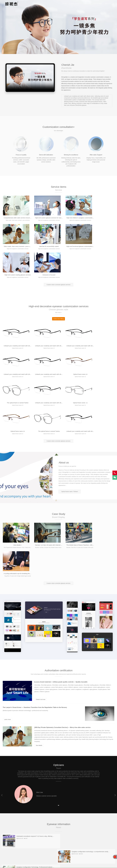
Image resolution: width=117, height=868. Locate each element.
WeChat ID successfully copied (16, 247)
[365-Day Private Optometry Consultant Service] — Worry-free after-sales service (62, 642)
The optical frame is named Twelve (73, 346)
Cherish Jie (11, 4)
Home (64, 4)
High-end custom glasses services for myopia (47, 218)
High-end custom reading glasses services (74, 247)
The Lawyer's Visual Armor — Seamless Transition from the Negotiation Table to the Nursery (35, 622)
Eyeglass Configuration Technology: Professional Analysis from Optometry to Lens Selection (46, 766)
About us (108, 4)
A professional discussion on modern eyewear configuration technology (40, 782)
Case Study (87, 4)
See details (39, 660)
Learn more (7, 634)
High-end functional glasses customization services (49, 247)
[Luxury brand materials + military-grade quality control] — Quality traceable (61, 597)
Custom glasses (74, 4)
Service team (98, 4)
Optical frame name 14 (44, 346)
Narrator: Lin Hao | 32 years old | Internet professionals (50, 488)
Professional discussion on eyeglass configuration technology (94, 766)
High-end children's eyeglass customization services (77, 218)
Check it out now (41, 614)
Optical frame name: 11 (16, 375)
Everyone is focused (101, 247)
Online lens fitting (58, 291)
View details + (16, 488)
